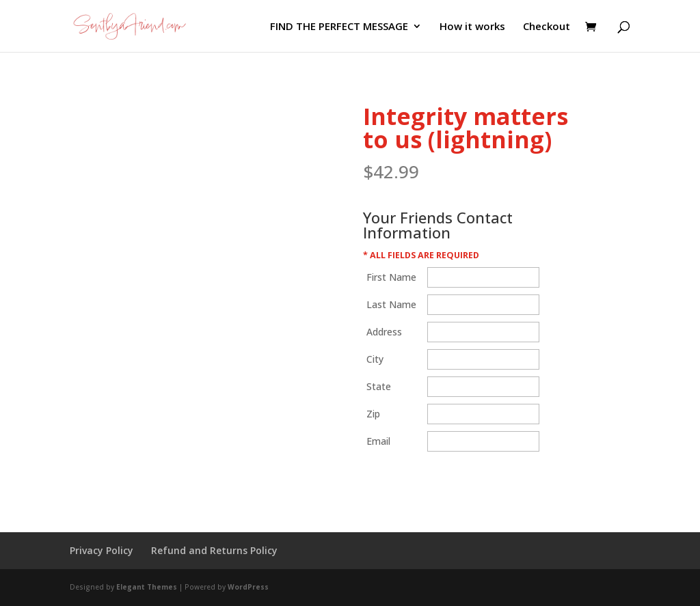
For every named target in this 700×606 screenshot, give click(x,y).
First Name (391, 277)
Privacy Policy (102, 550)
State (379, 386)
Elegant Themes (147, 587)
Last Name (391, 304)
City (375, 359)
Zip (373, 414)
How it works (472, 27)
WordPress (248, 587)
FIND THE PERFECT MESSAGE (339, 27)
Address (384, 332)
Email (378, 441)
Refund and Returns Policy (214, 550)
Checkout (547, 27)
